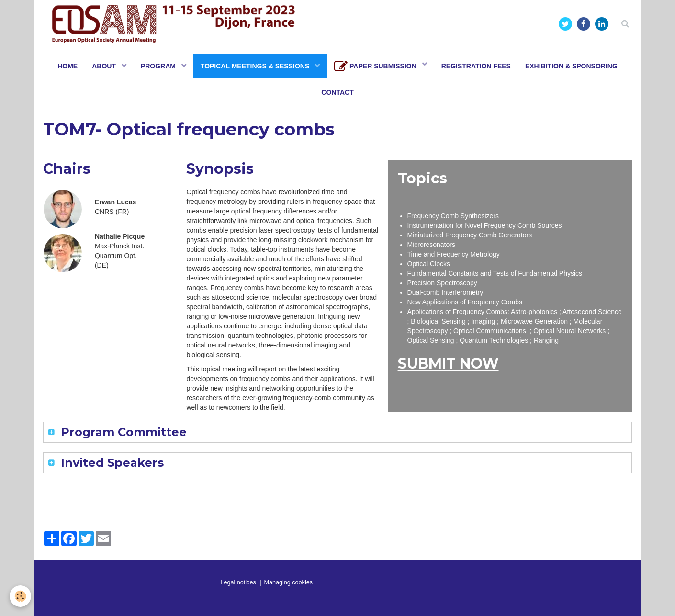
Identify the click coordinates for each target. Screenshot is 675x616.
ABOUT (105, 66)
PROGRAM (159, 66)
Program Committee (122, 432)
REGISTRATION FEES (476, 66)
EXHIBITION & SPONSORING (571, 66)
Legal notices (238, 582)
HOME (67, 66)
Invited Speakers (111, 463)
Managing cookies (289, 582)
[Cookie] (20, 596)
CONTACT (337, 92)
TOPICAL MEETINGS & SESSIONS (256, 66)
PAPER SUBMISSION (376, 67)
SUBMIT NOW (448, 364)
